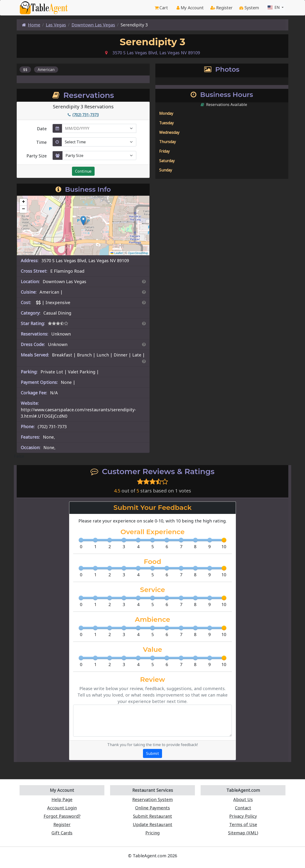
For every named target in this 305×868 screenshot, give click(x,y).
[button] (83, 221)
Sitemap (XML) (243, 833)
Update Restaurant (152, 824)
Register (221, 8)
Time (41, 142)
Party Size (37, 156)
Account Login (62, 808)
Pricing (152, 833)
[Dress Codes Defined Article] (144, 344)
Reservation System (152, 799)
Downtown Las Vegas (93, 25)
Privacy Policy (243, 816)
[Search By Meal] (144, 361)
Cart (161, 8)
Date (42, 129)
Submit (152, 753)
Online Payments (152, 808)
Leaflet (117, 253)
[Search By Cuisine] (144, 292)
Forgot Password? (62, 816)
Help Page (62, 799)
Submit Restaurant (152, 816)
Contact (243, 808)
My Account (190, 8)
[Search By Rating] (144, 323)
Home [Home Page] (31, 25)
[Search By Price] (144, 302)
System (249, 8)
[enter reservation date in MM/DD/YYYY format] (99, 128)
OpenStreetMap (138, 253)
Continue (83, 171)
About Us (243, 799)
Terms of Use (243, 824)
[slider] (224, 540)
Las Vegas (56, 25)
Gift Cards (62, 833)
